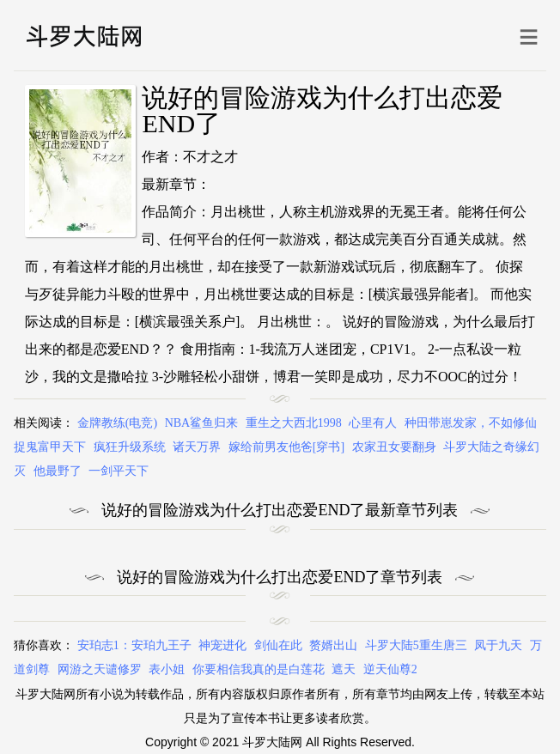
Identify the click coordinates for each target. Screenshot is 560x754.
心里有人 (373, 423)
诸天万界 (197, 447)
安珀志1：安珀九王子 (134, 645)
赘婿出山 (333, 645)
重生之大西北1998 (294, 423)
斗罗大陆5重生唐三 (416, 645)
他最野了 (58, 471)
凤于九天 (498, 645)
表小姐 (167, 669)
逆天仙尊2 (390, 669)
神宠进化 (222, 645)
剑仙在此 (278, 645)
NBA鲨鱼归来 (202, 423)
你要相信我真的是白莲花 (259, 669)
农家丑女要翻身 (394, 447)
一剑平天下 (119, 471)
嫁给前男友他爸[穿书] (286, 447)
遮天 (344, 669)
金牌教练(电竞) (117, 423)
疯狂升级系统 (130, 447)
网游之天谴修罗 (100, 669)
